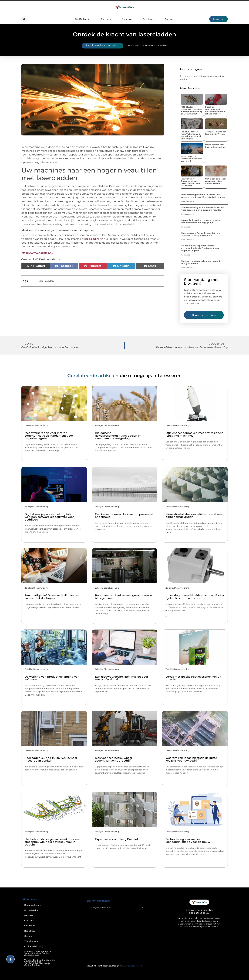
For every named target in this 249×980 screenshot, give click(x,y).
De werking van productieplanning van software (52, 678)
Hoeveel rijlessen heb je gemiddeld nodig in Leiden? (201, 262)
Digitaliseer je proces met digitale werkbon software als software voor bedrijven (49, 517)
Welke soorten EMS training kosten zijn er (216, 146)
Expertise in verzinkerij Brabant (117, 839)
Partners (106, 19)
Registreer (30, 931)
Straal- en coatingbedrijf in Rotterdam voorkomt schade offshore (216, 110)
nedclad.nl (92, 239)
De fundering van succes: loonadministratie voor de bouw (188, 840)
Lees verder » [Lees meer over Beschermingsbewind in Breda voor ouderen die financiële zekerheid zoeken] (188, 201)
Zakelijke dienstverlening (103, 45)
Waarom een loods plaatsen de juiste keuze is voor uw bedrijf (191, 759)
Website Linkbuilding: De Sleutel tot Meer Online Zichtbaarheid (38, 953)
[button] (24, 19)
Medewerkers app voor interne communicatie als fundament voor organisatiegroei (200, 248)
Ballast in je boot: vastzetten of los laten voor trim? (192, 159)
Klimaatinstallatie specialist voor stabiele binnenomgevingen (194, 516)
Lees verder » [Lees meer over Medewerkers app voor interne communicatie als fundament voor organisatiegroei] (188, 255)
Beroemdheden (33, 905)
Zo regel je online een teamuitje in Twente (216, 133)
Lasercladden (46, 281)
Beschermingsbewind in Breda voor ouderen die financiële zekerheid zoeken (203, 196)
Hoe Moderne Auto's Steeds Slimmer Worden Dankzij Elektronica (201, 234)
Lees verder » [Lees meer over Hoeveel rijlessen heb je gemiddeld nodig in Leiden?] (188, 267)
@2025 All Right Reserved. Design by (115, 966)
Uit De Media (83, 19)
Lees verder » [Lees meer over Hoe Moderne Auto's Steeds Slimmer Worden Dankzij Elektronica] (188, 240)
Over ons (127, 19)
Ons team (148, 19)
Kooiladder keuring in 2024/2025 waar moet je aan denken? (51, 759)
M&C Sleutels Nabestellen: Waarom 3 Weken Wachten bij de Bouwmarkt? (191, 110)
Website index (32, 941)
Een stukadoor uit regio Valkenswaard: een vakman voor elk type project (191, 135)
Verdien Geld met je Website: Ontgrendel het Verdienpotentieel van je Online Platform (40, 963)
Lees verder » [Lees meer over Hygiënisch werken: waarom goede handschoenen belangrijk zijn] (188, 227)
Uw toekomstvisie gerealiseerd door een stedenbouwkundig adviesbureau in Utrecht (52, 842)
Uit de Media (31, 910)
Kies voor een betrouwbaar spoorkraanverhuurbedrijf (114, 759)
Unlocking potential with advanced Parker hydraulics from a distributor (195, 597)
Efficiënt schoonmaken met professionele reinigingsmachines (194, 434)
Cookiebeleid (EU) (34, 946)
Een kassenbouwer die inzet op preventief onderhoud (124, 516)
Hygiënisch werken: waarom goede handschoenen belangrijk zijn (201, 221)
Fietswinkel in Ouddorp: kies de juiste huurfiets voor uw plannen (191, 182)
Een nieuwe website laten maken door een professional (122, 678)
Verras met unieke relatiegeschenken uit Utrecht (193, 678)
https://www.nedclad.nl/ (37, 253)
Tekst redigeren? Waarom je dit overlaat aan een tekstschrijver (52, 597)
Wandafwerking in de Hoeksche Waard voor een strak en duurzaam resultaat (203, 209)
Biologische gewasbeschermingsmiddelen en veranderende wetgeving (118, 436)
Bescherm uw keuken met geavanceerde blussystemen (123, 597)
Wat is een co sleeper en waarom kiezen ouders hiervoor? (215, 181)
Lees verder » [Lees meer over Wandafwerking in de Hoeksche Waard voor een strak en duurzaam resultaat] (188, 214)
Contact (169, 19)
